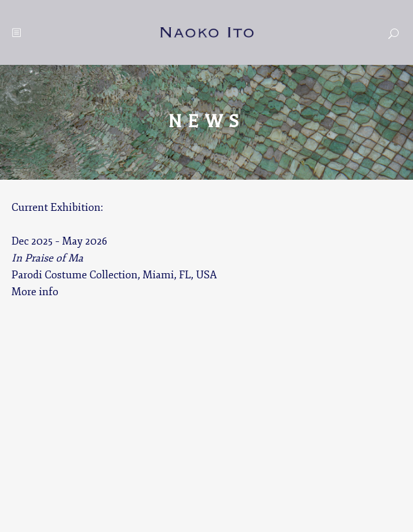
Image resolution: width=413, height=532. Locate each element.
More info (35, 292)
